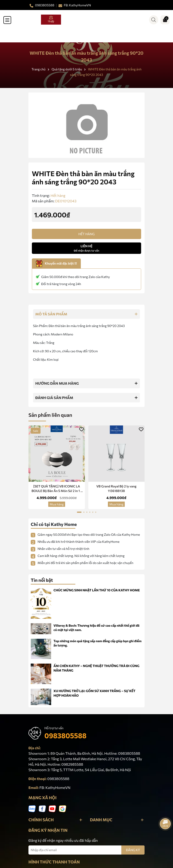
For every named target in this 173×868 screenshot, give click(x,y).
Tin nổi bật (42, 580)
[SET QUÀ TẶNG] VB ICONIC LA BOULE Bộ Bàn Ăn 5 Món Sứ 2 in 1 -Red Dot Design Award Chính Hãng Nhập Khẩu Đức (57, 489)
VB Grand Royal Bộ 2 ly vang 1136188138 (116, 488)
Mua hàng (57, 504)
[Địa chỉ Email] (86, 850)
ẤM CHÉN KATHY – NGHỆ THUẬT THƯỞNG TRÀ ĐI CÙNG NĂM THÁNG (96, 668)
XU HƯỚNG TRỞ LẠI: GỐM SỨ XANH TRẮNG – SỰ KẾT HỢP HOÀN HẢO (94, 693)
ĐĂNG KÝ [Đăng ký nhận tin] (133, 850)
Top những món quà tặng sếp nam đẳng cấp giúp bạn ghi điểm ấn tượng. (98, 643)
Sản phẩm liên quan (50, 415)
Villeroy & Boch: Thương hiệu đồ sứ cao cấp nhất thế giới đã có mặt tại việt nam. (96, 628)
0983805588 (65, 735)
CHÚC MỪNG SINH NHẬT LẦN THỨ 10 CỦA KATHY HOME (97, 590)
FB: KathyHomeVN (55, 787)
